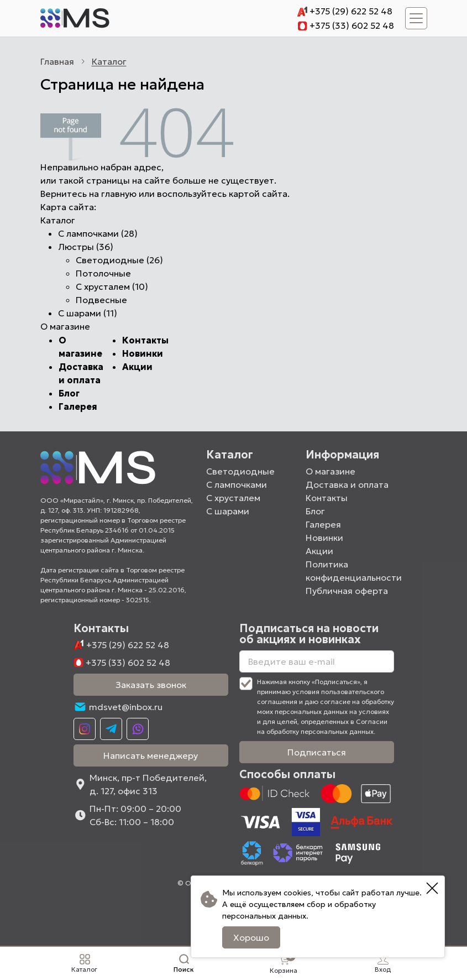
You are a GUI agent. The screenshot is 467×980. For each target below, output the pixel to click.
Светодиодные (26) (119, 260)
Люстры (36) (86, 247)
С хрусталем (233, 498)
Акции (137, 367)
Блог (69, 393)
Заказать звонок (151, 685)
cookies (297, 893)
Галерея (78, 406)
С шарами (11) (88, 313)
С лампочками (237, 484)
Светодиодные (240, 471)
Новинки (143, 353)
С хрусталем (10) (112, 286)
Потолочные (103, 273)
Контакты (145, 340)
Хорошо (251, 937)
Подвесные (101, 300)
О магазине (330, 471)
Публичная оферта (347, 591)
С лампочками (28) (98, 233)
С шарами (228, 511)
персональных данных (264, 916)
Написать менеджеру (151, 755)
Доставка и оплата (347, 484)
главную (119, 194)
